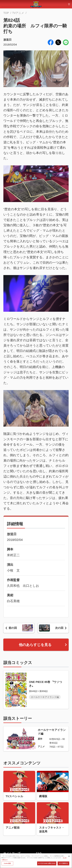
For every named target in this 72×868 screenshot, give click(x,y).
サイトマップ (12, 853)
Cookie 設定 (7, 864)
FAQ (39, 853)
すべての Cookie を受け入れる (47, 864)
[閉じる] (69, 857)
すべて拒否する (63, 864)
